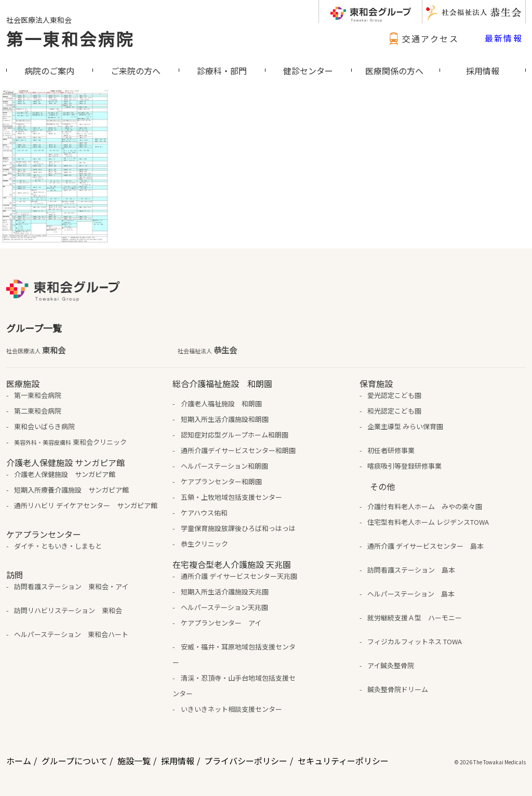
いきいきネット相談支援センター (231, 709)
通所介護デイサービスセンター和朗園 (238, 450)
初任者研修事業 (391, 450)
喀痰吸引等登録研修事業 (404, 466)
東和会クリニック (70, 442)
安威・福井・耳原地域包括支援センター (234, 654)
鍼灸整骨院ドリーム (398, 689)
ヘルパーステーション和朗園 (224, 466)
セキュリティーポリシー (343, 761)
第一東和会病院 (70, 38)
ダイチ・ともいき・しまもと (58, 546)
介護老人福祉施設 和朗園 (221, 403)
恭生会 (207, 350)
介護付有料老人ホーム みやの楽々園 (425, 506)
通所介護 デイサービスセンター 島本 (425, 546)
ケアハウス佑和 (204, 513)
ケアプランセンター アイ (221, 623)
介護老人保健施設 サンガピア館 (65, 474)
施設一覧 (134, 761)
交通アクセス (422, 38)
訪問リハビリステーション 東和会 (68, 610)
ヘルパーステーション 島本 (411, 594)
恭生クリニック (204, 544)
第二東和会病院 (38, 411)
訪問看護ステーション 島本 (411, 570)
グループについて (75, 761)
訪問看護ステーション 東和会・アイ (71, 586)
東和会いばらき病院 (44, 426)
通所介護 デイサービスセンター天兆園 (239, 576)
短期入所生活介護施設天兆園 (225, 592)
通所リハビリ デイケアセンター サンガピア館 (86, 505)
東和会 (36, 350)
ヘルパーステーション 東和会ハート (71, 634)
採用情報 (178, 761)
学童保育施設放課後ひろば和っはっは (238, 528)
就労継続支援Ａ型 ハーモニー (415, 618)
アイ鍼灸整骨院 (391, 665)
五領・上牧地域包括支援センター (231, 497)
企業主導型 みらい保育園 (405, 426)
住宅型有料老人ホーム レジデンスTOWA (428, 522)
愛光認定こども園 (394, 395)
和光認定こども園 (394, 411)
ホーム (19, 761)
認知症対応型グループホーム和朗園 (235, 435)
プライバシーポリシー (246, 761)
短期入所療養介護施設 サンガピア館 (71, 490)
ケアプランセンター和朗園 (221, 481)
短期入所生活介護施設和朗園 (225, 419)
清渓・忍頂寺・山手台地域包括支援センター (234, 686)
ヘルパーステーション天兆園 (224, 607)
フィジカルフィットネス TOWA (415, 641)
